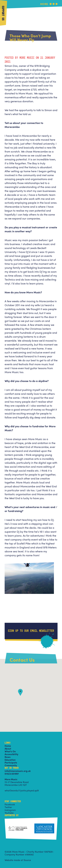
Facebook (10, 804)
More (44, 4)
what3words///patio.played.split (22, 790)
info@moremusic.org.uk (18, 771)
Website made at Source (18, 860)
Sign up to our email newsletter (31, 631)
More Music (31, 9)
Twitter (8, 807)
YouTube (9, 813)
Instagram (10, 810)
